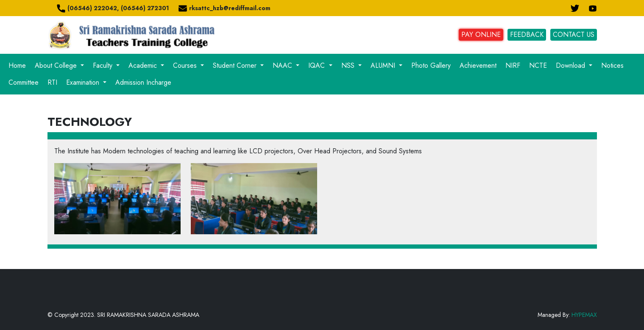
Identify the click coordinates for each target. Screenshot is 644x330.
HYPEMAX (584, 315)
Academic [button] (144, 65)
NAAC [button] (283, 65)
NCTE (538, 65)
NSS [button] (349, 65)
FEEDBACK (527, 35)
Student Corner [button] (236, 65)
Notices (612, 65)
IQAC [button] (318, 65)
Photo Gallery (431, 65)
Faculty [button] (104, 65)
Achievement (478, 65)
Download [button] (572, 65)
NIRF (513, 65)
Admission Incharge (143, 82)
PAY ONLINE (481, 35)
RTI (52, 82)
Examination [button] (84, 82)
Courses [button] (186, 65)
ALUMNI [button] (384, 65)
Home (17, 65)
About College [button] (57, 65)
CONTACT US (574, 35)
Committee (24, 82)
